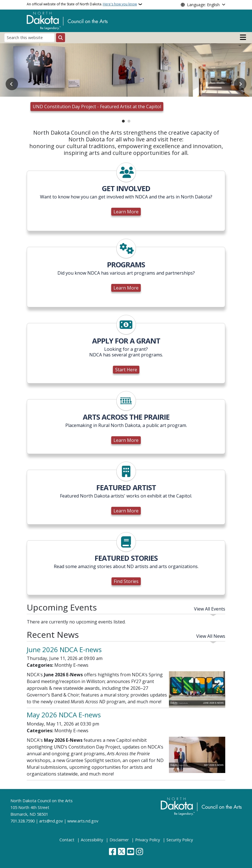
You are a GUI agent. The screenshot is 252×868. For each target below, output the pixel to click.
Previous (12, 84)
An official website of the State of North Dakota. (82, 4)
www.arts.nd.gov (83, 821)
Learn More (126, 212)
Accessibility (92, 840)
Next (240, 84)
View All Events (210, 609)
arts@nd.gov (51, 821)
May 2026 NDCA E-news (64, 715)
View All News (211, 636)
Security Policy (180, 840)
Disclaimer (119, 840)
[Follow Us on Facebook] (112, 852)
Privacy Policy (148, 840)
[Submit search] (61, 38)
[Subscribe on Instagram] (140, 852)
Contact (67, 840)
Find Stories (126, 581)
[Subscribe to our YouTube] (131, 852)
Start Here (126, 370)
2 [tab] (129, 121)
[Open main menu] (243, 37)
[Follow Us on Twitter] (121, 852)
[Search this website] (29, 38)
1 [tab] (123, 121)
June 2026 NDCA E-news (64, 649)
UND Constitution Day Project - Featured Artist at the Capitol (97, 107)
